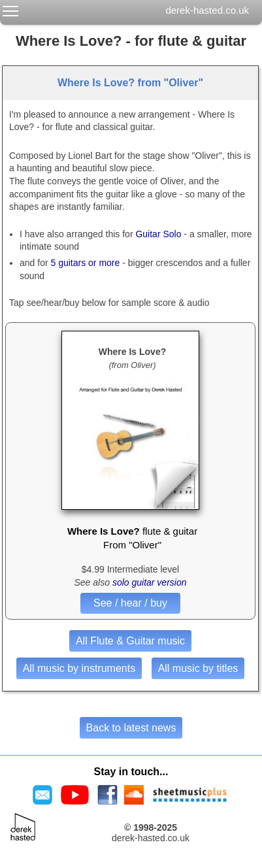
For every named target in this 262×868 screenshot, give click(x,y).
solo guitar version (150, 582)
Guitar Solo (158, 234)
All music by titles (198, 668)
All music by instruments (79, 668)
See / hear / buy (130, 603)
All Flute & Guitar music (130, 641)
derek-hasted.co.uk (207, 10)
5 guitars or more (85, 263)
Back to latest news (131, 728)
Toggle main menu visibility (11, 8)
